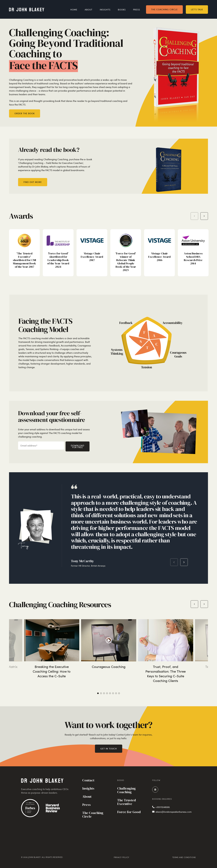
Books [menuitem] (122, 9)
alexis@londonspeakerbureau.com (172, 812)
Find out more (33, 182)
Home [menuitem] (74, 9)
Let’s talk (197, 9)
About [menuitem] (89, 9)
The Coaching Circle (164, 9)
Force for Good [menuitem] (129, 812)
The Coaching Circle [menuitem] (93, 815)
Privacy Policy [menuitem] (122, 857)
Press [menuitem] (137, 9)
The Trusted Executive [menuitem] (127, 802)
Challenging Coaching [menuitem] (127, 790)
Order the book (25, 113)
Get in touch (109, 749)
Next (184, 562)
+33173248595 (161, 807)
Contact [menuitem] (88, 780)
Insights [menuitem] (105, 9)
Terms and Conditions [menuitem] (184, 857)
